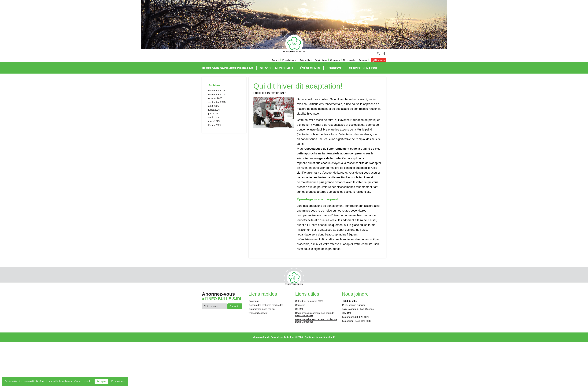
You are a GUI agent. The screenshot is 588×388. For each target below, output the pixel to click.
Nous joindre (349, 60)
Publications (321, 60)
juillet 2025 (214, 110)
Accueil (275, 60)
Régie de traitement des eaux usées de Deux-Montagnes (316, 321)
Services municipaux (277, 68)
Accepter (101, 381)
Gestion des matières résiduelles (266, 305)
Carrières (300, 305)
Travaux (363, 60)
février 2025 (215, 125)
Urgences (380, 60)
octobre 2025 (215, 98)
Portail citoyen (289, 60)
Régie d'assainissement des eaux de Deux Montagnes (315, 314)
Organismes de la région (262, 309)
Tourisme (335, 68)
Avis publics (306, 60)
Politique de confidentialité (320, 337)
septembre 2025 (217, 102)
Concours (335, 60)
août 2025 (214, 106)
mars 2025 (214, 121)
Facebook (384, 53)
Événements (310, 68)
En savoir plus (118, 381)
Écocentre (254, 301)
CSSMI (299, 309)
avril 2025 (213, 117)
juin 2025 (213, 114)
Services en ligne (364, 68)
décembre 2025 (217, 91)
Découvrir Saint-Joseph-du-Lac (227, 68)
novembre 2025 (217, 94)
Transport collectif (258, 313)
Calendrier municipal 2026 (309, 301)
